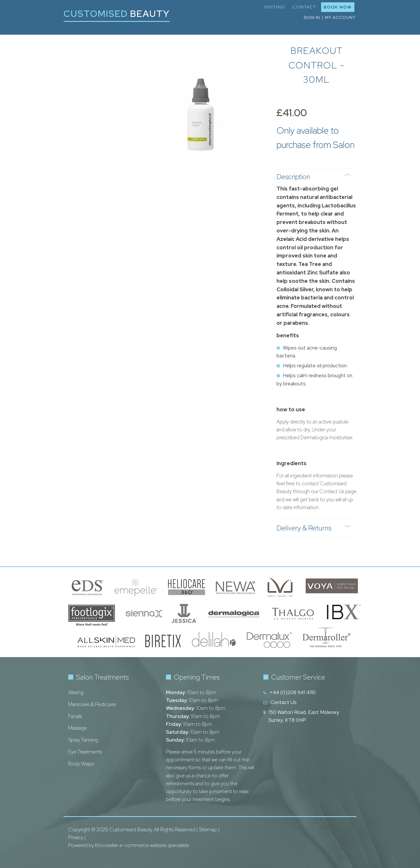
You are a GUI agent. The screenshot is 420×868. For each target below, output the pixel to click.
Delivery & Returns (314, 528)
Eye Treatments (85, 752)
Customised (117, 14)
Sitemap (208, 830)
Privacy (76, 837)
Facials (75, 716)
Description (314, 177)
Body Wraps (81, 764)
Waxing (76, 692)
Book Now (338, 7)
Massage (78, 728)
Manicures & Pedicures (92, 704)
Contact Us (283, 702)
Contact (304, 7)
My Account (340, 17)
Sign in (312, 17)
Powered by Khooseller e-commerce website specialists (129, 845)
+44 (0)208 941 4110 (293, 692)
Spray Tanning (83, 740)
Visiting (275, 7)
